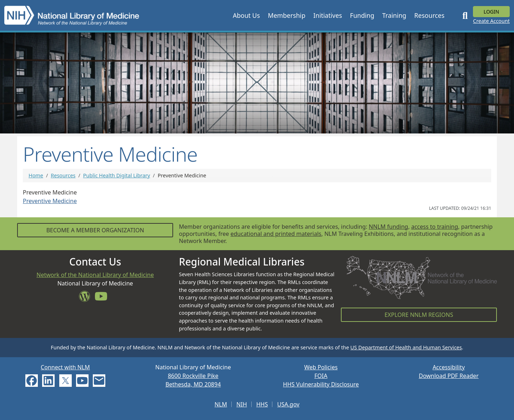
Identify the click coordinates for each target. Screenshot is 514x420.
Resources (63, 175)
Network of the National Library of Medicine (95, 275)
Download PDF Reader (449, 376)
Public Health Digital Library (117, 175)
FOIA (321, 376)
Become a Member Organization (95, 230)
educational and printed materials (276, 234)
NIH (241, 404)
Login (492, 12)
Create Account (491, 21)
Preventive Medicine (50, 201)
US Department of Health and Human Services (406, 347)
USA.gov (288, 404)
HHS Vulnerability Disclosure (321, 384)
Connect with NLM (65, 367)
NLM (221, 404)
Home (36, 175)
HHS (262, 404)
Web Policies (321, 367)
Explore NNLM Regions (419, 315)
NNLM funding (388, 227)
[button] (246, 15)
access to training (435, 227)
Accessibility (449, 367)
